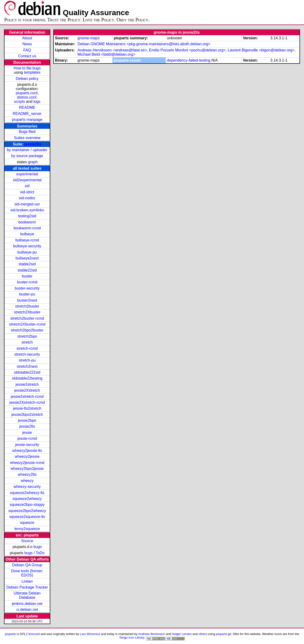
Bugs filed (27, 132)
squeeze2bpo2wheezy (27, 511)
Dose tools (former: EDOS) (27, 573)
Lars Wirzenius (90, 634)
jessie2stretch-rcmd (27, 397)
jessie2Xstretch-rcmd (27, 402)
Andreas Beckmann (152, 634)
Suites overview (27, 138)
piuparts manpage (27, 120)
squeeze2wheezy (27, 499)
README (27, 107)
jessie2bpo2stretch (27, 415)
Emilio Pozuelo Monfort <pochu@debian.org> (187, 50)
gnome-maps (89, 38)
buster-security (27, 288)
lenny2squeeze (27, 529)
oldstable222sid (27, 372)
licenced (34, 634)
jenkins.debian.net (27, 604)
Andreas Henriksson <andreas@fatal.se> (112, 50)
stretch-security (27, 354)
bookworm (27, 222)
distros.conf (27, 97)
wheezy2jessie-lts (27, 451)
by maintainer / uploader (27, 150)
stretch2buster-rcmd (27, 318)
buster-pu (27, 294)
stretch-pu (27, 360)
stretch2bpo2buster (27, 330)
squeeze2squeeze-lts (27, 517)
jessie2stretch (27, 384)
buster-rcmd (27, 282)
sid (27, 186)
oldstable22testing (27, 378)
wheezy (27, 481)
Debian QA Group (27, 565)
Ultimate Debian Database (27, 595)
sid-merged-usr (27, 204)
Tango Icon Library (132, 637)
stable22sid (27, 270)
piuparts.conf (27, 93)
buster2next (27, 300)
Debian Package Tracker (27, 587)
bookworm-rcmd (27, 228)
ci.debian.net (27, 610)
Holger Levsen (182, 634)
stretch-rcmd (27, 348)
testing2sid (27, 216)
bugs (38, 547)
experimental (27, 174)
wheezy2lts (27, 474)
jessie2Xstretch (27, 390)
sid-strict (27, 192)
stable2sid (27, 264)
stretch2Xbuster (27, 312)
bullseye (27, 234)
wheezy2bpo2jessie (27, 469)
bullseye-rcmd (27, 240)
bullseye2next (27, 258)
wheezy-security (27, 487)
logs (37, 102)
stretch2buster (27, 306)
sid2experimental (27, 180)
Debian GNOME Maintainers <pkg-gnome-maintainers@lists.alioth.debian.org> (144, 44)
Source (27, 541)
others (203, 634)
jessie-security (27, 445)
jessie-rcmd (27, 438)
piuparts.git (223, 634)
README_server (27, 114)
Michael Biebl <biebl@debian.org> (106, 54)
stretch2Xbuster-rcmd (27, 324)
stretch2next (27, 366)
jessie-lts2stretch (27, 408)
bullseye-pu (27, 252)
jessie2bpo (27, 420)
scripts (19, 102)
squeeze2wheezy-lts (27, 493)
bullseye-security (27, 246)
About (27, 38)
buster (27, 276)
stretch (27, 342)
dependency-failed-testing (189, 60)
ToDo (40, 553)
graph (33, 162)
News (27, 44)
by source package (27, 156)
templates (32, 72)
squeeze (27, 523)
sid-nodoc (27, 198)
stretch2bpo (27, 336)
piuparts (10, 634)
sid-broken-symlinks (27, 210)
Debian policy (27, 79)
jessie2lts (33, 144)
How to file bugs (27, 68)
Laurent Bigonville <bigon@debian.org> (261, 50)
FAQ (27, 50)
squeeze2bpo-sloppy (27, 505)
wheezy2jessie (27, 456)
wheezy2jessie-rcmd (27, 463)
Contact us (27, 56)
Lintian (27, 581)
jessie (27, 433)
